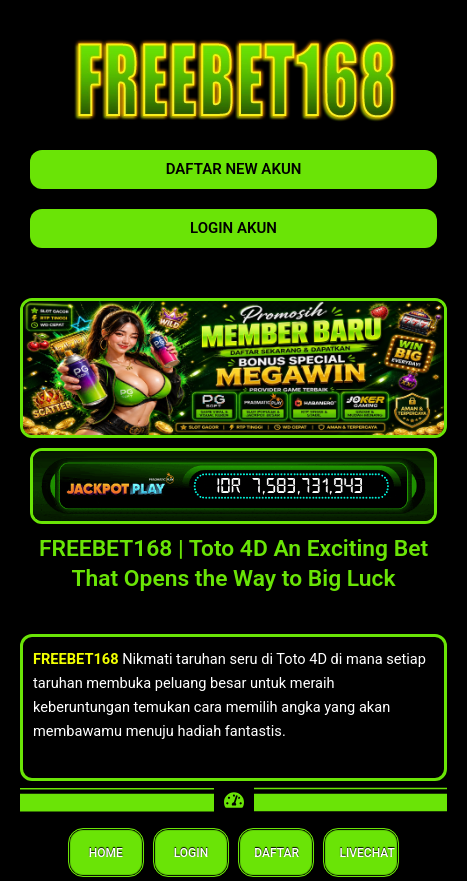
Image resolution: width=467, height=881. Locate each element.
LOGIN (191, 853)
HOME (106, 853)
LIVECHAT (361, 853)
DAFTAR (276, 853)
